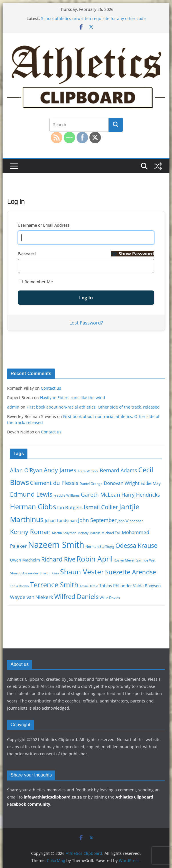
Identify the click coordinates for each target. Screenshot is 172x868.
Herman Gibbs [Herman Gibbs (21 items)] (33, 506)
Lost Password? (86, 323)
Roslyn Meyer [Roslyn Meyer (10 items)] (124, 560)
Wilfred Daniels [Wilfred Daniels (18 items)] (76, 596)
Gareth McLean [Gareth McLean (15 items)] (101, 495)
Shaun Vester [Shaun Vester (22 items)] (82, 572)
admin (13, 407)
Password (27, 253)
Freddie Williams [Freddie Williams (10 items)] (67, 495)
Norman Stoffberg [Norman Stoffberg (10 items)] (100, 547)
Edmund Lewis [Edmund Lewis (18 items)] (31, 494)
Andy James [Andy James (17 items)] (60, 470)
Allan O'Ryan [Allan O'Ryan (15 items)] (26, 470)
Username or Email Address (44, 225)
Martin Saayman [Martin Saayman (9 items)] (64, 533)
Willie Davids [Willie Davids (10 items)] (110, 598)
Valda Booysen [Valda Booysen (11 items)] (147, 586)
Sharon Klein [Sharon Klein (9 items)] (49, 573)
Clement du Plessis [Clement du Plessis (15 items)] (54, 483)
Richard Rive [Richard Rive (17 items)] (58, 559)
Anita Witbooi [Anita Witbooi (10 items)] (88, 471)
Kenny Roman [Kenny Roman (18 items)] (30, 531)
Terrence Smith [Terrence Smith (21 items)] (54, 585)
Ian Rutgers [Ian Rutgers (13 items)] (70, 507)
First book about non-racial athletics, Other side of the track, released (93, 407)
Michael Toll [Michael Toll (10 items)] (111, 533)
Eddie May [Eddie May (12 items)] (151, 483)
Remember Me (36, 282)
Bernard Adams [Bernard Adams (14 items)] (118, 470)
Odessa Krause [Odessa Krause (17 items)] (136, 545)
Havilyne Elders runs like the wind (73, 398)
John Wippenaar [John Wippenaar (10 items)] (130, 521)
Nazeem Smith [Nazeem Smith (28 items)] (56, 545)
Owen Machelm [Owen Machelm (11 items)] (25, 560)
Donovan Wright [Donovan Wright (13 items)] (122, 483)
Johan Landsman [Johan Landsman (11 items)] (61, 520)
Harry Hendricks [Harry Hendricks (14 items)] (141, 495)
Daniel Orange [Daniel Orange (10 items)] (91, 484)
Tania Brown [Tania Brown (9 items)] (19, 586)
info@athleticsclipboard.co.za (53, 797)
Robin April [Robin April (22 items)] (95, 559)
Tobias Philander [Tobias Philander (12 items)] (116, 586)
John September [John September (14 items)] (97, 520)
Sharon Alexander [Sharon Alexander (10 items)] (24, 573)
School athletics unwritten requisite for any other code (93, 18)
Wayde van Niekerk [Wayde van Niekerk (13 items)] (32, 597)
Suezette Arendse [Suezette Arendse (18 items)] (131, 572)
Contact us (51, 388)
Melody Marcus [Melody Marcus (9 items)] (89, 533)
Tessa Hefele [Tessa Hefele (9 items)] (89, 586)
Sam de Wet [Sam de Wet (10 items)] (146, 560)
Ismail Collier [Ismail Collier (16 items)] (101, 507)
